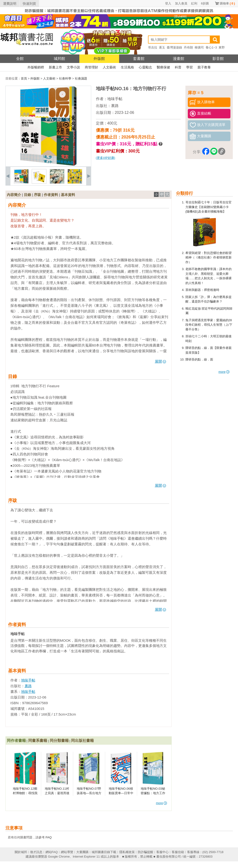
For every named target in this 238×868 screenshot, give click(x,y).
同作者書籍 (16, 741)
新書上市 (55, 67)
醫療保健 (163, 67)
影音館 (218, 59)
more (224, 372)
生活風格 (127, 67)
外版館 (99, 59)
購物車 (227, 3)
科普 (178, 67)
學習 (189, 67)
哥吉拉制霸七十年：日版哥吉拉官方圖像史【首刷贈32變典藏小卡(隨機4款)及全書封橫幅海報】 (209, 207)
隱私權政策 (127, 852)
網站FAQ (52, 852)
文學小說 (73, 67)
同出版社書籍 (82, 741)
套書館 (139, 59)
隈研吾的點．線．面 (199, 359)
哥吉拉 (153, 47)
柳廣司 (199, 47)
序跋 (37, 195)
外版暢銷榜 (36, 67)
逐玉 (162, 47)
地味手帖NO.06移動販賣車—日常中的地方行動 (121, 793)
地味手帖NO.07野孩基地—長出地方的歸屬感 (89, 793)
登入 (168, 3)
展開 (160, 361)
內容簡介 (14, 195)
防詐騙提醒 (146, 852)
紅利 (194, 3)
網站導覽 (67, 852)
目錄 (27, 195)
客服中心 (162, 852)
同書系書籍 (38, 741)
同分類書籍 (59, 741)
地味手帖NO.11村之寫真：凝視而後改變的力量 (57, 793)
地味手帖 (115, 99)
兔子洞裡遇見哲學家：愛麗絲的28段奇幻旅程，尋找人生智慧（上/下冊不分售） (209, 325)
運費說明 (10, 4)
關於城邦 (21, 852)
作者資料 (51, 195)
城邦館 (59, 59)
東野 (222, 47)
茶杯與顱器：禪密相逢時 (202, 290)
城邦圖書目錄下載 (104, 852)
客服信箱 (178, 852)
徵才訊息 (36, 852)
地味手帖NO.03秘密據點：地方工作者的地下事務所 (153, 793)
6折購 (205, 3)
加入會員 (181, 3)
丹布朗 (188, 47)
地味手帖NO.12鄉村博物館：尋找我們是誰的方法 (25, 793)
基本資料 (68, 195)
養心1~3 (211, 47)
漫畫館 (179, 59)
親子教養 (204, 67)
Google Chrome (59, 857)
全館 (20, 59)
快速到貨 (29, 4)
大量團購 (82, 852)
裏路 (115, 106)
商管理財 (91, 67)
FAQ (49, 837)
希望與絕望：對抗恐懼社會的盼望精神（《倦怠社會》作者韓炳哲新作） (209, 258)
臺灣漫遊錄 (174, 47)
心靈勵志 (145, 67)
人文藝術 (109, 67)
